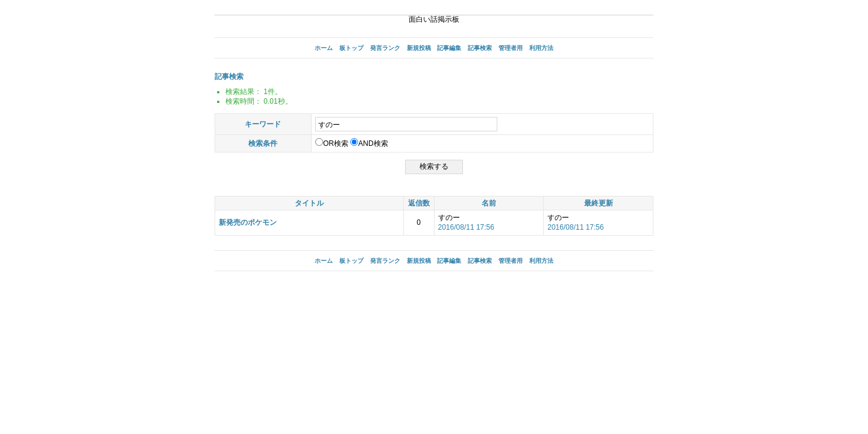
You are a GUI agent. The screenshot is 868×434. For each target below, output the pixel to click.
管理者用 (511, 48)
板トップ (351, 48)
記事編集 (449, 48)
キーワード (263, 124)
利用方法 (541, 48)
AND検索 (369, 143)
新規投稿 (419, 48)
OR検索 (332, 143)
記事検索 (480, 48)
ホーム (324, 48)
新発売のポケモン (248, 222)
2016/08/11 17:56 (466, 227)
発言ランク (385, 48)
